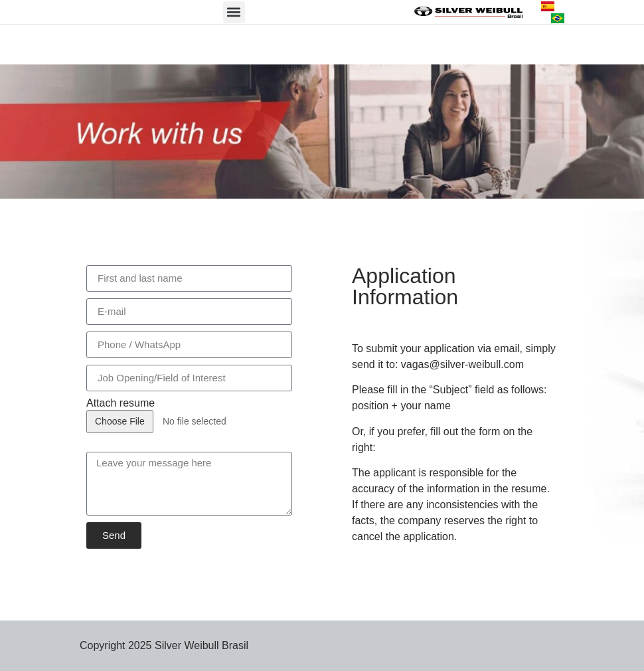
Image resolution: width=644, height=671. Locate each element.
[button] (234, 12)
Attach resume (121, 403)
